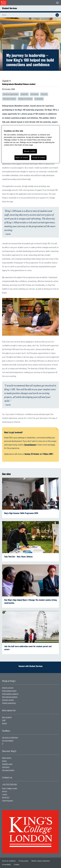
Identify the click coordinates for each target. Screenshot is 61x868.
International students (10, 697)
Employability (39, 99)
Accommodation (8, 741)
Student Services (10, 8)
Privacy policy (24, 861)
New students (7, 717)
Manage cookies (30, 151)
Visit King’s (6, 767)
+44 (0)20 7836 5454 (9, 784)
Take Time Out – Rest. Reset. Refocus (18, 557)
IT (3, 744)
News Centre (7, 758)
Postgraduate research (10, 694)
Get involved (34, 94)
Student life (24, 94)
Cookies (17, 865)
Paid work (44, 94)
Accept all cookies (39, 158)
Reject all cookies (22, 158)
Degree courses (8, 688)
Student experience (9, 703)
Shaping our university (25, 99)
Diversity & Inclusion (9, 99)
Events (4, 761)
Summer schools (8, 700)
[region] (30, 144)
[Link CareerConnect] (30, 445)
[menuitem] (30, 688)
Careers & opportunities (11, 94)
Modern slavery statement (41, 861)
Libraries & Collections (10, 738)
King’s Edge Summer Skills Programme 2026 (21, 513)
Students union (7, 764)
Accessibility (6, 865)
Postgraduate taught (9, 691)
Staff (4, 720)
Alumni (4, 723)
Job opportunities (8, 770)
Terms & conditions (9, 861)
